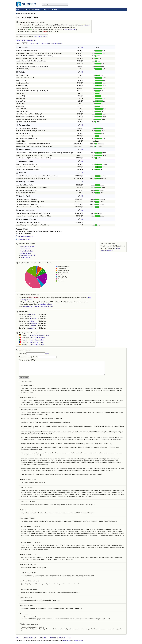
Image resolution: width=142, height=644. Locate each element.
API (70, 638)
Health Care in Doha (27, 251)
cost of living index (70, 29)
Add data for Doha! (41, 36)
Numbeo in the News (29, 638)
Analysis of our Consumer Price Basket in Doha (38, 306)
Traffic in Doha (25, 257)
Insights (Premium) (23, 239)
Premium (57, 9)
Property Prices (34, 9)
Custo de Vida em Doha (37, 338)
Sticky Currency (35, 43)
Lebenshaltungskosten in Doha (39, 335)
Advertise (53, 638)
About (17, 638)
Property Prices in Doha (28, 255)
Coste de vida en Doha (37, 345)
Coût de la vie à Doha (36, 342)
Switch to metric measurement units (52, 43)
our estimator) (86, 25)
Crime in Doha (25, 249)
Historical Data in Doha (44, 304)
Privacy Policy (78, 641)
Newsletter (43, 638)
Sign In (47, 354)
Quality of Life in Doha (27, 247)
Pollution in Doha (26, 253)
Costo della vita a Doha (37, 340)
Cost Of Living (21, 9)
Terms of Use (66, 641)
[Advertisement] (113, 24)
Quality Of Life (47, 9)
